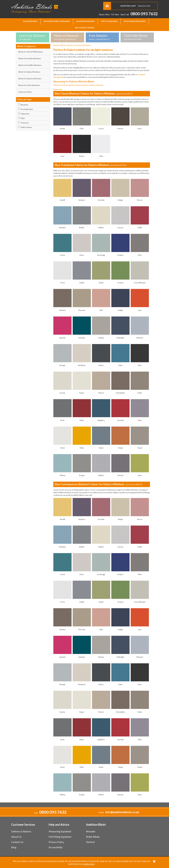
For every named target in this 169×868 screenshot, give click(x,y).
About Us (16, 837)
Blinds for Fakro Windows (29, 85)
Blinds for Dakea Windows (29, 72)
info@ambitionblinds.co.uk (122, 812)
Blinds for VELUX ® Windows (31, 52)
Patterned (25, 114)
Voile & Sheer (26, 127)
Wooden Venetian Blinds (57, 21)
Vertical (90, 842)
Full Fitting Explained (60, 837)
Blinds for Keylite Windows (30, 58)
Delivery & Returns (21, 831)
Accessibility (56, 847)
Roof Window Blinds (135, 21)
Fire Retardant (27, 109)
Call (141, 14)
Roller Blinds (30, 21)
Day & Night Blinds (85, 28)
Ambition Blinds (35, 9)
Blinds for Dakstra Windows (30, 79)
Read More (58, 89)
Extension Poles (25, 92)
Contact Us (17, 842)
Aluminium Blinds (85, 21)
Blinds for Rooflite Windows (30, 65)
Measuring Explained (60, 831)
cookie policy (89, 864)
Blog (14, 847)
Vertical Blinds (109, 21)
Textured (25, 123)
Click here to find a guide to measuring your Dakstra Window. (78, 85)
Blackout (24, 105)
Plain (23, 118)
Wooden (91, 831)
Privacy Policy (56, 842)
